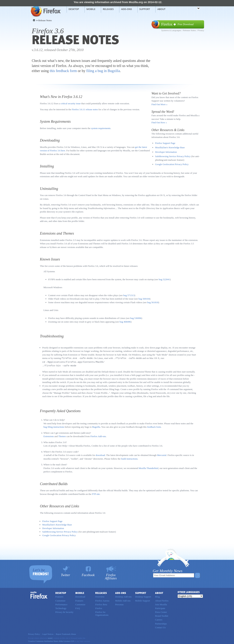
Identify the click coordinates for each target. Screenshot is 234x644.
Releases (108, 9)
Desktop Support (143, 596)
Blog (157, 596)
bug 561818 (153, 302)
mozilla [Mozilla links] (190, 9)
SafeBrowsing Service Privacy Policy (173, 156)
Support (145, 9)
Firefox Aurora (102, 600)
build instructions (129, 458)
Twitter (66, 574)
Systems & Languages (171, 30)
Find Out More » (159, 104)
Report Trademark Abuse (66, 634)
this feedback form (63, 71)
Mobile (91, 9)
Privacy (201, 30)
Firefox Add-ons (98, 436)
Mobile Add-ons (123, 600)
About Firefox (162, 600)
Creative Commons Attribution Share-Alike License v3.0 (51, 641)
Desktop (74, 9)
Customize (60, 600)
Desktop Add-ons (123, 596)
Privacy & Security (64, 612)
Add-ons (127, 9)
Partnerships (161, 623)
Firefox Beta (101, 604)
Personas (119, 604)
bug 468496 (125, 322)
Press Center (161, 612)
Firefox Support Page (165, 143)
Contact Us (160, 627)
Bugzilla (96, 426)
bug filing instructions (54, 426)
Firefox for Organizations (102, 613)
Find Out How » (159, 122)
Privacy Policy (34, 634)
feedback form (154, 426)
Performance (61, 604)
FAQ (78, 608)
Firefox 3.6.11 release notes (85, 109)
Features (59, 596)
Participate (160, 608)
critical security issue (71, 103)
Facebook (88, 574)
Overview (100, 596)
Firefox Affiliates (111, 576)
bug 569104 (144, 299)
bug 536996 (136, 318)
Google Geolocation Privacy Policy (172, 164)
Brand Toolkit (162, 615)
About (161, 9)
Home (34, 20)
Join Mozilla (161, 604)
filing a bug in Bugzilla (103, 71)
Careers (159, 619)
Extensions (49, 436)
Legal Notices (48, 634)
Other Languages (189, 592)
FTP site (96, 493)
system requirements (101, 128)
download (100, 455)
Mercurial (162, 455)
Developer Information (166, 152)
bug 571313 (129, 295)
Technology (61, 608)
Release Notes (189, 30)
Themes (62, 436)
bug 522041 (164, 279)
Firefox (39, 595)
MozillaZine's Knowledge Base (170, 147)
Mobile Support (143, 600)
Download (80, 596)
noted (50, 637)
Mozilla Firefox (45, 11)
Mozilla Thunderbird (148, 468)
